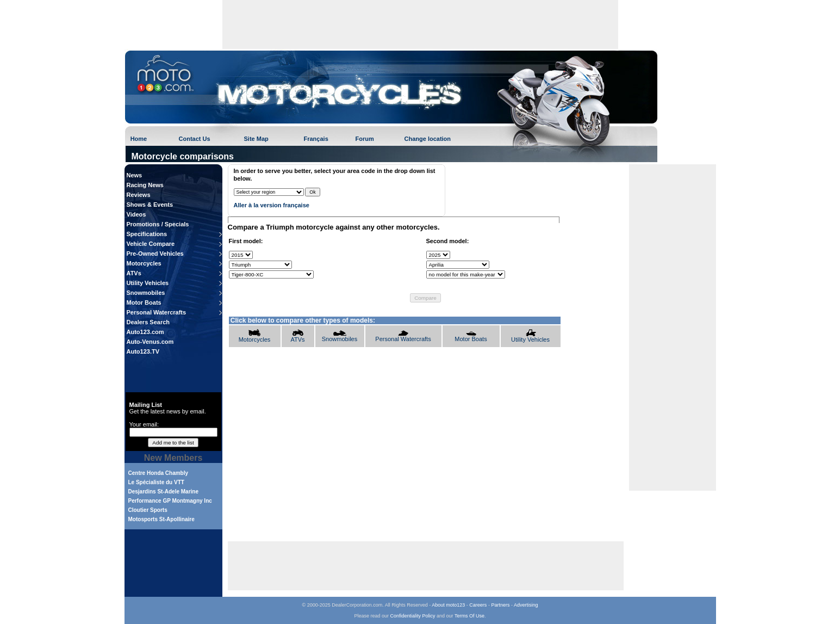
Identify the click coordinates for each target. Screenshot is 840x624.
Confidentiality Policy (413, 616)
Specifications (147, 234)
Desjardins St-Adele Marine (163, 492)
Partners (500, 605)
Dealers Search (148, 322)
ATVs (134, 273)
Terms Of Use (469, 616)
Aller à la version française (272, 205)
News (135, 175)
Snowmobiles (146, 293)
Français (316, 139)
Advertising (526, 605)
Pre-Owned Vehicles (155, 254)
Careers (478, 605)
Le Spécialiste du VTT (156, 482)
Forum (365, 139)
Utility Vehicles (148, 283)
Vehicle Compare (151, 244)
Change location (428, 139)
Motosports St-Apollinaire (161, 519)
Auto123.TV (143, 351)
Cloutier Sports (148, 510)
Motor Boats (144, 302)
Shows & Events (150, 205)
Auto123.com (145, 332)
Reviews (139, 195)
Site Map (256, 139)
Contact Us (195, 139)
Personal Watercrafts (157, 312)
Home (139, 139)
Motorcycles (144, 263)
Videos (136, 214)
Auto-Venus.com (150, 342)
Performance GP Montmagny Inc (170, 501)
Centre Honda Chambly (158, 473)
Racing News (145, 185)
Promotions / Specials (158, 224)
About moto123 (448, 605)
